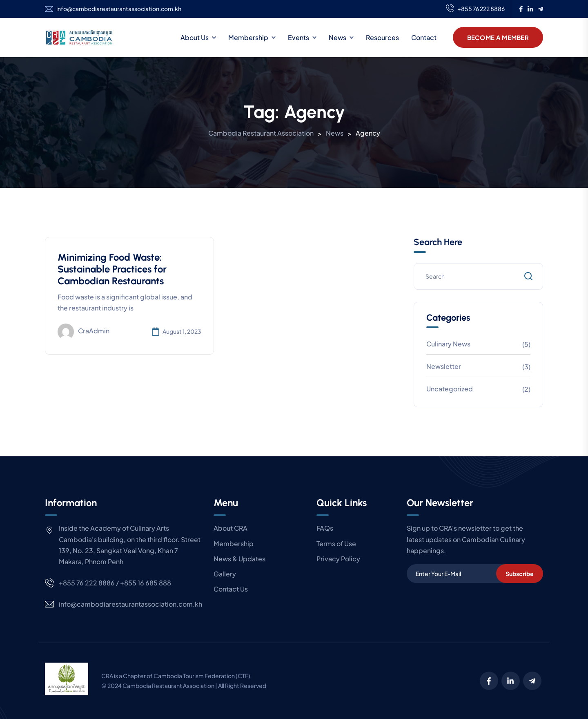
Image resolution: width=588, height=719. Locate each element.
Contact (424, 37)
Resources (382, 37)
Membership (248, 37)
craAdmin (84, 332)
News (337, 37)
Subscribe (520, 574)
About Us (195, 37)
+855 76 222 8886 (475, 9)
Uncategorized (450, 389)
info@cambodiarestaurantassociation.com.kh (119, 9)
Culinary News (448, 344)
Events (298, 37)
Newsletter (444, 366)
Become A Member (498, 37)
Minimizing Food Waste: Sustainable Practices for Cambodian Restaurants (112, 269)
